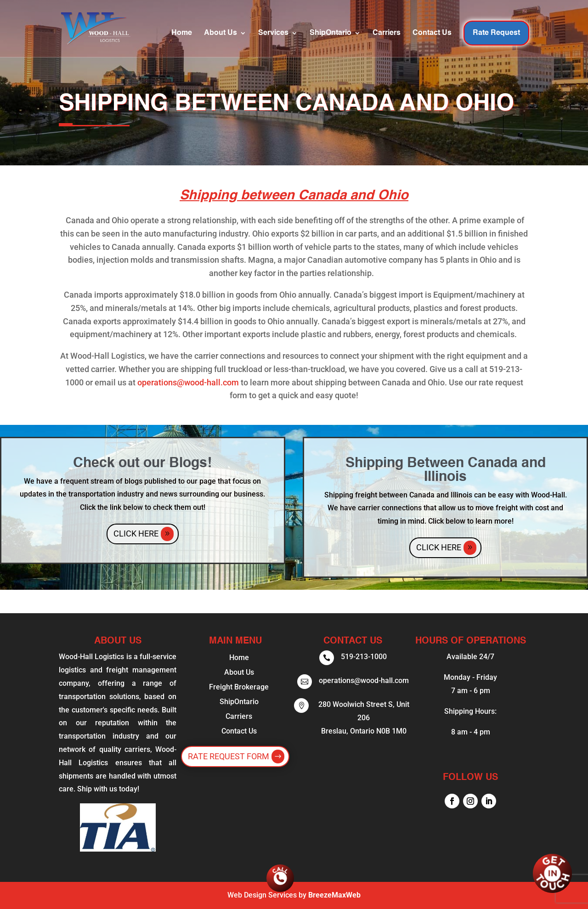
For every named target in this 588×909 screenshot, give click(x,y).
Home (182, 33)
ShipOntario (331, 33)
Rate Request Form (229, 756)
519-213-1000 (364, 657)
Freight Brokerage (239, 687)
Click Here (136, 534)
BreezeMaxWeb (334, 895)
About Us (220, 33)
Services (273, 33)
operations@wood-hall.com (188, 382)
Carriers (387, 33)
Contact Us (432, 33)
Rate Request (496, 33)
